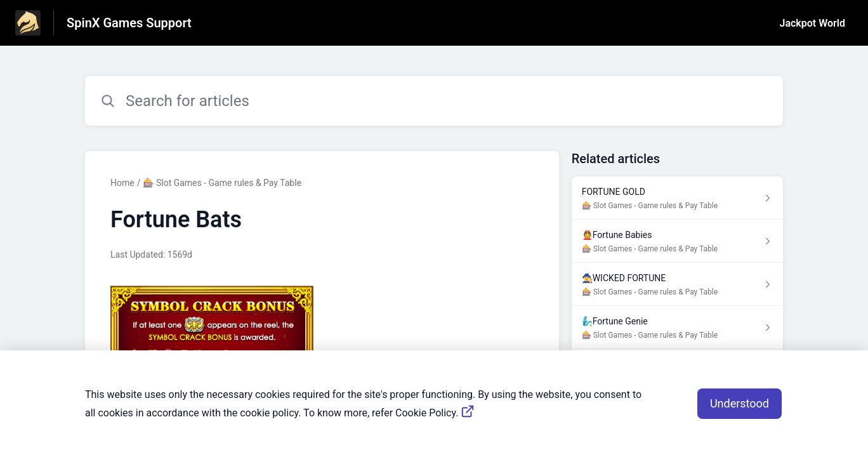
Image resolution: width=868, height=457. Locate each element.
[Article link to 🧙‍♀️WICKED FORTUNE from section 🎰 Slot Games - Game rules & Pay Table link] (677, 284)
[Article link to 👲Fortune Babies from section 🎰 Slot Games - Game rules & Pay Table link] (677, 241)
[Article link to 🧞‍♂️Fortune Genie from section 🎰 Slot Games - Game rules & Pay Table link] (677, 328)
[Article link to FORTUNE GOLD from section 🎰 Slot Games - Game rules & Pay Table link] (677, 198)
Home (122, 183)
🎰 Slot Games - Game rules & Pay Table (222, 183)
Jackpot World (812, 23)
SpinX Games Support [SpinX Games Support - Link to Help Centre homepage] (129, 23)
